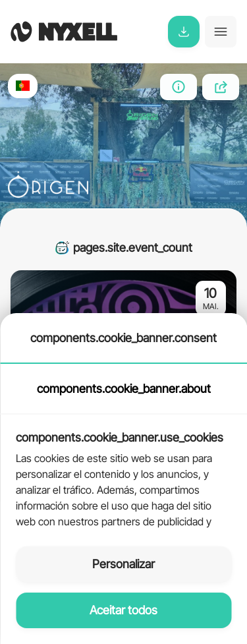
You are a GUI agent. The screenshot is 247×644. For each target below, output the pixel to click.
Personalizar (123, 564)
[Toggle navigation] (221, 32)
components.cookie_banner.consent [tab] (123, 338)
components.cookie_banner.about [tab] (124, 389)
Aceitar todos (123, 610)
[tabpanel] (123, 473)
